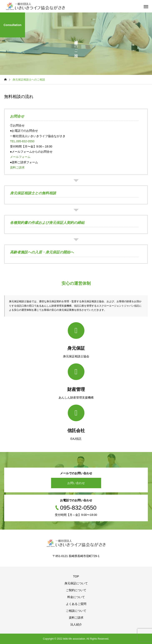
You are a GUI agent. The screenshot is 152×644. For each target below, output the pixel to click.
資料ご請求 (17, 167)
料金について (76, 597)
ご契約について (76, 590)
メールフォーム (20, 157)
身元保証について (76, 583)
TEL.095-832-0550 (22, 141)
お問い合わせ (76, 483)
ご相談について (76, 611)
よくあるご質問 (76, 604)
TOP (76, 576)
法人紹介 (76, 624)
